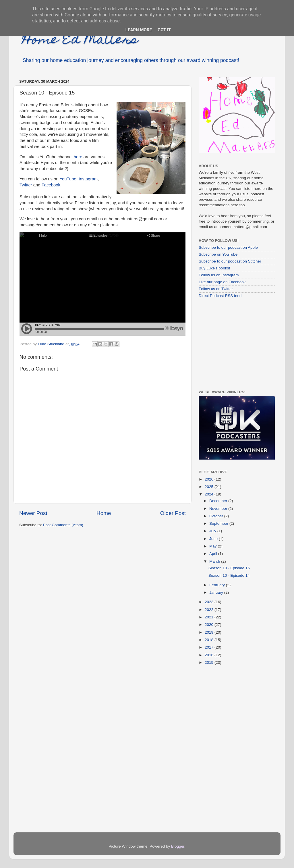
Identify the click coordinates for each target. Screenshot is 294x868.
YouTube (68, 179)
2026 (210, 479)
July (213, 531)
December (219, 501)
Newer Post (33, 513)
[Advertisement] (235, 344)
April (214, 554)
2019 (210, 632)
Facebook (51, 185)
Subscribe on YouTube (218, 254)
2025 (210, 487)
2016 (210, 655)
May (213, 546)
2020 (210, 625)
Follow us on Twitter (216, 289)
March (215, 561)
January (217, 592)
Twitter (26, 185)
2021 (210, 617)
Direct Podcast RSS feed (220, 296)
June (214, 539)
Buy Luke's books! (214, 268)
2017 (210, 647)
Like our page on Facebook (222, 282)
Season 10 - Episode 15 (229, 568)
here (78, 157)
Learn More (139, 30)
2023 (210, 602)
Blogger (178, 846)
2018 (210, 640)
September (219, 523)
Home (104, 513)
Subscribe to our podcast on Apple (228, 247)
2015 (210, 662)
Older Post (173, 513)
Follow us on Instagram (219, 275)
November (219, 509)
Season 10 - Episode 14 (229, 575)
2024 (210, 494)
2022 (210, 610)
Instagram (88, 179)
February (218, 585)
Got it (164, 30)
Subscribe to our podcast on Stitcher (230, 261)
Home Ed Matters (80, 41)
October (217, 516)
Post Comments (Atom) (63, 525)
